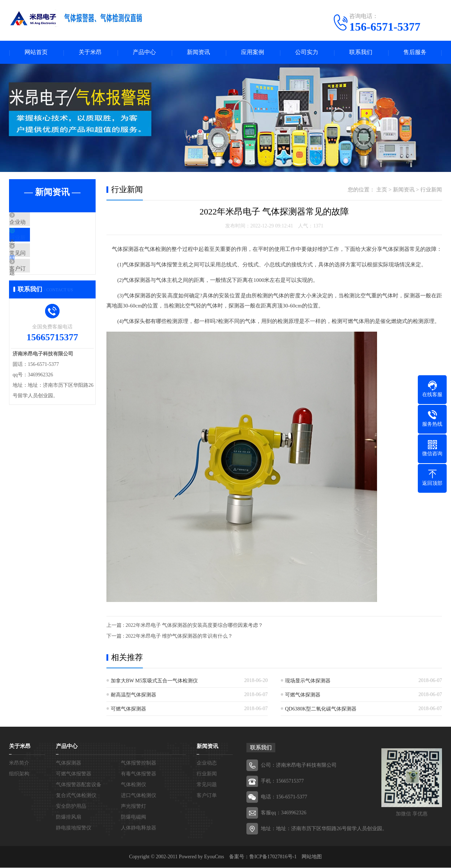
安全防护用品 (71, 807)
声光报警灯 (133, 807)
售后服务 (415, 52)
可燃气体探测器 (303, 695)
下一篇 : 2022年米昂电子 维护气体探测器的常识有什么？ (170, 636)
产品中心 (144, 52)
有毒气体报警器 (139, 774)
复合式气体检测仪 (76, 796)
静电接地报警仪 (74, 828)
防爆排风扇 (69, 817)
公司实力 (307, 52)
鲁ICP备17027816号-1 (273, 857)
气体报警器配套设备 (79, 785)
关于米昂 (90, 52)
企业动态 (37, 223)
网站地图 (312, 857)
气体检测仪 (133, 785)
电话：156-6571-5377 (284, 797)
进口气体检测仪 (139, 796)
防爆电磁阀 (133, 817)
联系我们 (361, 52)
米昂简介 (19, 763)
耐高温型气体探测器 (133, 695)
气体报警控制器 (139, 763)
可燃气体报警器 (74, 774)
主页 (382, 190)
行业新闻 (37, 245)
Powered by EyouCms (201, 857)
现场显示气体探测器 (308, 681)
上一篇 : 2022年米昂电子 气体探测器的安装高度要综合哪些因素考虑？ (185, 626)
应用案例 (253, 52)
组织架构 (19, 774)
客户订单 (37, 287)
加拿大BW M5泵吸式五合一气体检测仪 (154, 681)
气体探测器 (69, 763)
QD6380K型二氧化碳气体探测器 (321, 709)
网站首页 (36, 52)
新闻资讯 (198, 52)
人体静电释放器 (139, 828)
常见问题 (37, 266)
